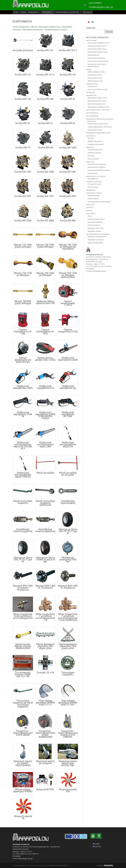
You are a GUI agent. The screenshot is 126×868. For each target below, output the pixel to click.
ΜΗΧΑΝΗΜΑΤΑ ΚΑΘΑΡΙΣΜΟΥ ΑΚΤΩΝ (98, 133)
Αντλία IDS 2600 (45, 220)
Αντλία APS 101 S (68, 50)
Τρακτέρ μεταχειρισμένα (95, 243)
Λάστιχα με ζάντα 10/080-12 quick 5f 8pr (45, 559)
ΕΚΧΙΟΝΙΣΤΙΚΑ (91, 136)
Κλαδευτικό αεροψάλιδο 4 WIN (23, 387)
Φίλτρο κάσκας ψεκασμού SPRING (23, 790)
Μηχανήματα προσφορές (96, 240)
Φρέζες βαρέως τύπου (95, 75)
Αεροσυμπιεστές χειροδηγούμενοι (99, 170)
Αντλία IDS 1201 (23, 172)
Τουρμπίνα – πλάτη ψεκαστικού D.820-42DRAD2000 (45, 734)
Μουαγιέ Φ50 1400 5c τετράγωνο (45, 587)
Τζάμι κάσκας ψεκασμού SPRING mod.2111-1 (45, 703)
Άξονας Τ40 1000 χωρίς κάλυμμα (45, 246)
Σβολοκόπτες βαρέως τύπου (97, 104)
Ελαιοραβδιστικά (93, 179)
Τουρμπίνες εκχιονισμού (96, 144)
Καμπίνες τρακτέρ (93, 198)
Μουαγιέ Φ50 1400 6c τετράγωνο (68, 587)
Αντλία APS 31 (68, 99)
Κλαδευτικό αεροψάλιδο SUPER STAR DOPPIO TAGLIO (45, 415)
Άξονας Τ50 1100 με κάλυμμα (23, 274)
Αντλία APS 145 (23, 99)
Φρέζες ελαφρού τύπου (95, 81)
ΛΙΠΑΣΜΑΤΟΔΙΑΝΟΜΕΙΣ (94, 182)
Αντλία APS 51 (45, 123)
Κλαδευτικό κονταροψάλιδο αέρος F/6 (68, 444)
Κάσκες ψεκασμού (93, 159)
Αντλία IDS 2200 (23, 220)
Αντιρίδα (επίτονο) (23, 50)
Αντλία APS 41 (23, 123)
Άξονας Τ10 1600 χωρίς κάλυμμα (23, 246)
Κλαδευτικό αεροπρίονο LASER (68, 359)
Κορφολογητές (92, 173)
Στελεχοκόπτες (92, 86)
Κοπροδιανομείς (93, 187)
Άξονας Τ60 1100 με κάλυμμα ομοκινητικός (68, 275)
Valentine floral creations (58, 865)
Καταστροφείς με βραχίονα (96, 58)
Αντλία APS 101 (45, 50)
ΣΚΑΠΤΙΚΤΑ (90, 208)
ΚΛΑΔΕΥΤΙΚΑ (90, 162)
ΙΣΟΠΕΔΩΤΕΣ (91, 92)
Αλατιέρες (91, 138)
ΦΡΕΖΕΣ (89, 69)
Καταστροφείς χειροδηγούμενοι (98, 61)
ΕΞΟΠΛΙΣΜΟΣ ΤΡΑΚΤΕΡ (94, 193)
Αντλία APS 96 (45, 147)
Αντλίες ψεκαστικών (21, 27)
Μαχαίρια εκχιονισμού (95, 141)
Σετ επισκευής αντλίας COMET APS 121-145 (23, 674)
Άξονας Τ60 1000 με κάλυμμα (45, 274)
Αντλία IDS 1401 (68, 172)
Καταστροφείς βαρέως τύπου (97, 46)
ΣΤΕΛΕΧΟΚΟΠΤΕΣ (92, 84)
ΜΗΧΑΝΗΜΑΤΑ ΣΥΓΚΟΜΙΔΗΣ (96, 176)
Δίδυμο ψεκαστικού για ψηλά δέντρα (23, 360)
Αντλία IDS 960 (68, 220)
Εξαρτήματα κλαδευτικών (50, 27)
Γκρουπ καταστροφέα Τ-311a (68, 303)
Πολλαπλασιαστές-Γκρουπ (56, 29)
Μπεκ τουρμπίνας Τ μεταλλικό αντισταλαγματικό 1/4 (45, 617)
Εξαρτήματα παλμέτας (94, 231)
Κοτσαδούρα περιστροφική (68, 502)
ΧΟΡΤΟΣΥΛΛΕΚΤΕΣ (92, 116)
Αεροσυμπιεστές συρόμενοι (97, 167)
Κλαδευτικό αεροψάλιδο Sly (68, 387)
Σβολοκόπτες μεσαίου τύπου (97, 101)
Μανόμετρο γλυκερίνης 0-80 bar (68, 559)
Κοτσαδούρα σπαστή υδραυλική (45, 530)
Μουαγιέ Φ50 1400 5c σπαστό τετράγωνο (23, 588)
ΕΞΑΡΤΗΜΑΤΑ (48, 12)
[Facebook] (99, 836)
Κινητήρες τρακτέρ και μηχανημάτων (99, 202)
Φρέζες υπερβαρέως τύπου (96, 72)
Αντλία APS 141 (68, 75)
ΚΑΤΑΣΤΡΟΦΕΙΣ (91, 40)
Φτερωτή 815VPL (45, 789)
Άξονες (34, 27)
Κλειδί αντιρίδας (45, 473)
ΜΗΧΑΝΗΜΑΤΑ (34, 12)
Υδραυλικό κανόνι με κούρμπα (45, 762)
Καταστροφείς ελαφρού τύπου (98, 52)
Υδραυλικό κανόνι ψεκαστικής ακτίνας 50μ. (68, 763)
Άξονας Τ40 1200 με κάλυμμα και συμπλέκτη (68, 247)
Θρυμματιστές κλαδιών (95, 130)
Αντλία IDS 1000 (68, 147)
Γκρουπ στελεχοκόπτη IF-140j (23, 331)
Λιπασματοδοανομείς (94, 184)
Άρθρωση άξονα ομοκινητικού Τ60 (45, 302)
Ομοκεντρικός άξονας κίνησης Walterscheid (23, 646)
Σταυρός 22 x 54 (45, 672)
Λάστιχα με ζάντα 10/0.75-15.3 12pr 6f (23, 559)
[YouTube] (93, 836)
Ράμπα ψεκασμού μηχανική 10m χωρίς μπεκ (45, 646)
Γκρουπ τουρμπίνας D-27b (68, 330)
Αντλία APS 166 (45, 99)
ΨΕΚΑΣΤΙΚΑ (90, 147)
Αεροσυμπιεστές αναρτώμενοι (97, 164)
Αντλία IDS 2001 (68, 196)
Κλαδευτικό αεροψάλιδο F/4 (45, 387)
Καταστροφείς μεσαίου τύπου (97, 49)
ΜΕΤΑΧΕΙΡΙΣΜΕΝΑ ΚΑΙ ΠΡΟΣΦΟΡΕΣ (68, 12)
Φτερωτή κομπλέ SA (23, 817)
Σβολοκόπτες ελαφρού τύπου (97, 98)
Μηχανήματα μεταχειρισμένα (97, 237)
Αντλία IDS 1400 (45, 172)
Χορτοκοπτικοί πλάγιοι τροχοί (97, 89)
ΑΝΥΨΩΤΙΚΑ (90, 205)
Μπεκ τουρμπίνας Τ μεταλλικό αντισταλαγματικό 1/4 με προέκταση (68, 617)
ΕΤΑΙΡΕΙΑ (23, 12)
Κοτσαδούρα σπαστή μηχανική (23, 530)
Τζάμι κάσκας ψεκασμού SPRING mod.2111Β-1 (68, 703)
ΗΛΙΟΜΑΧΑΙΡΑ (91, 190)
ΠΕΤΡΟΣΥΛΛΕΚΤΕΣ (92, 113)
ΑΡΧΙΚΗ (16, 12)
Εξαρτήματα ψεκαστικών (33, 29)
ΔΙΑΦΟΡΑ (89, 211)
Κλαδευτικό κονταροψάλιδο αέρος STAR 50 (23, 475)
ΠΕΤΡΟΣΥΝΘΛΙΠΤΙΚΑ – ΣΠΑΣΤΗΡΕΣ (98, 110)
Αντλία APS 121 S (45, 75)
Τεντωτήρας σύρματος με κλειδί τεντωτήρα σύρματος (23, 704)
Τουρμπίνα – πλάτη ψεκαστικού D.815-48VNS (23, 733)
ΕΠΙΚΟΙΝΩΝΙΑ (87, 12)
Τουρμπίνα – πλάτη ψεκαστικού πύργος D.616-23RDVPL (68, 734)
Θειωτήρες (91, 156)
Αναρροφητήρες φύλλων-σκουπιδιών (100, 127)
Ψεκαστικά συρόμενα (94, 153)
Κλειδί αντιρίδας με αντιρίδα (68, 474)
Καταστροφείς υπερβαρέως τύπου (99, 43)
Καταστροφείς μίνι (93, 55)
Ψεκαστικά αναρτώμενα (95, 150)
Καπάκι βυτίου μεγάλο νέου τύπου (45, 359)
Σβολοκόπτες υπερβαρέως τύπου (98, 107)
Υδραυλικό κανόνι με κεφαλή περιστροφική (23, 763)
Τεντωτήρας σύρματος (68, 673)
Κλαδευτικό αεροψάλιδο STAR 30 (23, 414)
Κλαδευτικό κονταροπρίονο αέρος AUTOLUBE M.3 (23, 445)
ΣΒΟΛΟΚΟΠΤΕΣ (91, 95)
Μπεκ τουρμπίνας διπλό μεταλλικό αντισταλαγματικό (23, 616)
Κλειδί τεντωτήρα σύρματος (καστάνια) (45, 503)
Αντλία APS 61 (68, 123)
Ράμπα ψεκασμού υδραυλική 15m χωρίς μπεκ (68, 646)
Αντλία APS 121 (23, 75)
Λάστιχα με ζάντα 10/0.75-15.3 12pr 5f (68, 531)
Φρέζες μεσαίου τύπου (95, 78)
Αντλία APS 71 (23, 147)
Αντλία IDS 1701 (45, 196)
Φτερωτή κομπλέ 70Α (68, 790)
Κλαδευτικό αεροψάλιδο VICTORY (68, 414)
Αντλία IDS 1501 (23, 196)
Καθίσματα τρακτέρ (94, 195)
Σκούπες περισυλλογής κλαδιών (98, 124)
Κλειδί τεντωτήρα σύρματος (23, 502)
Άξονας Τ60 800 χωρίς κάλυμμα (23, 302)
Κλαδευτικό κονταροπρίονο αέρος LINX (45, 444)
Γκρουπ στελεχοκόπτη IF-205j (45, 331)
